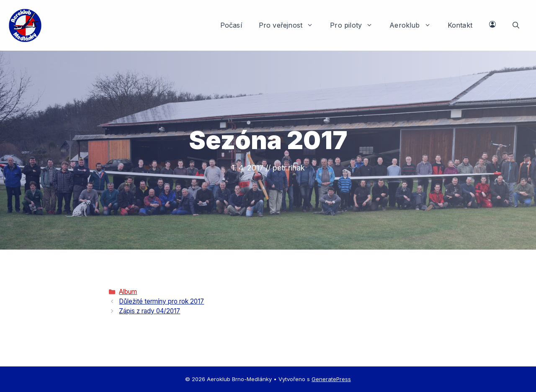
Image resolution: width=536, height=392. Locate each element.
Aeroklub (414, 25)
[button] (516, 25)
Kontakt (460, 25)
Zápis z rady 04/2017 (149, 311)
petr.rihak (289, 168)
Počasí (231, 25)
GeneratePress (331, 379)
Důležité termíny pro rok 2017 (161, 301)
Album (128, 292)
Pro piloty (356, 25)
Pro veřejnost (290, 25)
